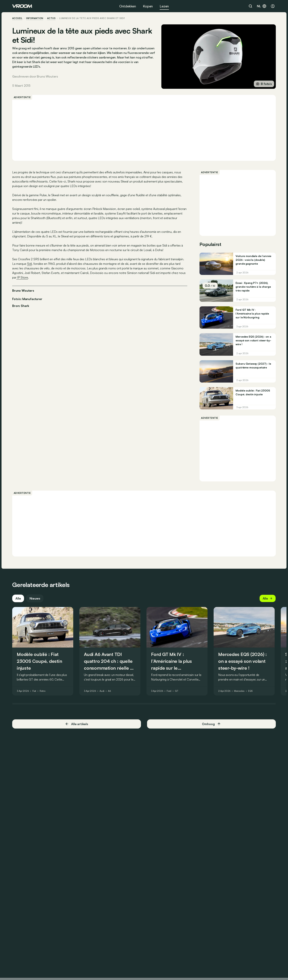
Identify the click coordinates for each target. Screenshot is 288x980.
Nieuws (35, 598)
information (35, 18)
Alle (18, 598)
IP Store (22, 277)
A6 (109, 691)
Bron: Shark (21, 305)
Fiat (34, 691)
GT (177, 691)
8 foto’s (264, 84)
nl (262, 6)
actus (51, 18)
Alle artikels (77, 724)
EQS (250, 691)
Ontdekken (128, 6)
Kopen (148, 6)
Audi (102, 691)
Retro (42, 691)
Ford (169, 691)
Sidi (29, 264)
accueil (17, 18)
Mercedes (239, 691)
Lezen (164, 6)
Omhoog (211, 724)
